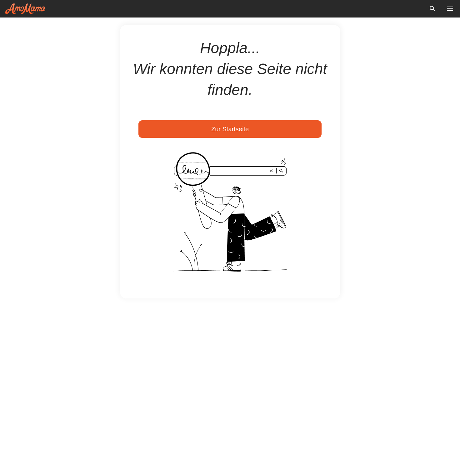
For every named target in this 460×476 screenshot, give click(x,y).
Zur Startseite (230, 129)
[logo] (25, 9)
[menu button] (450, 9)
